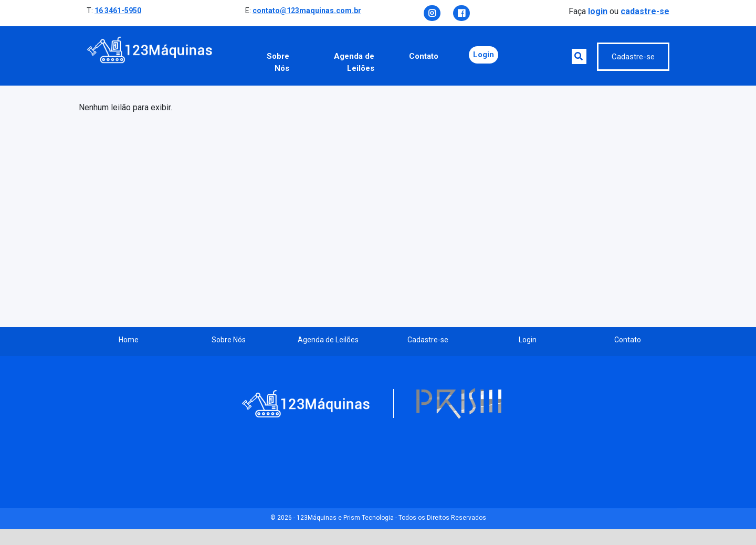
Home (129, 340)
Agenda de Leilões (354, 62)
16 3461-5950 (118, 11)
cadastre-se (645, 11)
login (598, 11)
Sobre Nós (278, 62)
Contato (424, 56)
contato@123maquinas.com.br (307, 11)
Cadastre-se (633, 57)
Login (484, 55)
